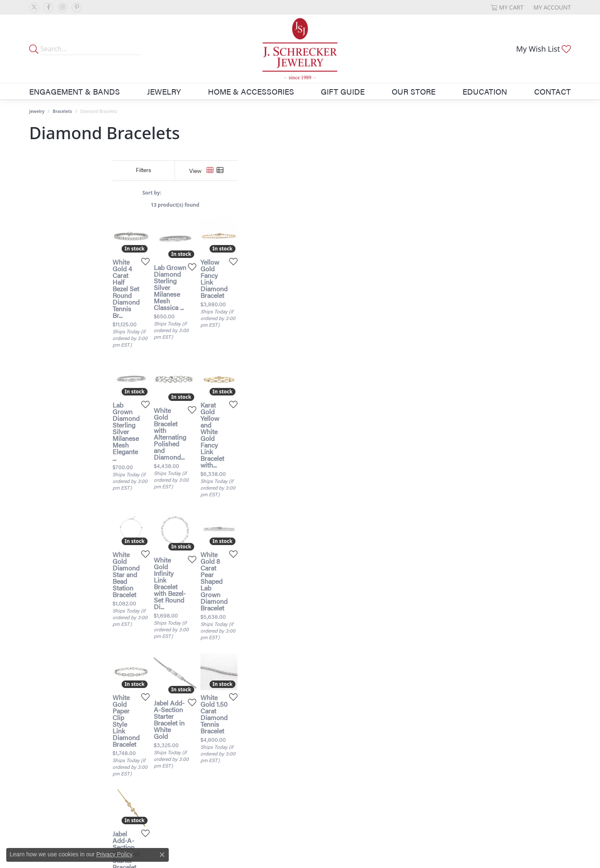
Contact (552, 91)
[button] (507, 7)
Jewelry (37, 111)
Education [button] (485, 91)
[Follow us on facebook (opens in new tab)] (48, 8)
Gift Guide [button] (343, 91)
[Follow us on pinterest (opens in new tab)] (77, 8)
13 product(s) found (342, 205)
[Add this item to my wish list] (256, 374)
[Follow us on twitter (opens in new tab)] (34, 8)
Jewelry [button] (164, 91)
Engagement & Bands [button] (75, 91)
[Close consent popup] (162, 855)
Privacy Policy (114, 854)
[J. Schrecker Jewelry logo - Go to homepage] (300, 49)
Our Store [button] (414, 91)
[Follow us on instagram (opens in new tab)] (62, 8)
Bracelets (62, 111)
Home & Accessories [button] (251, 91)
